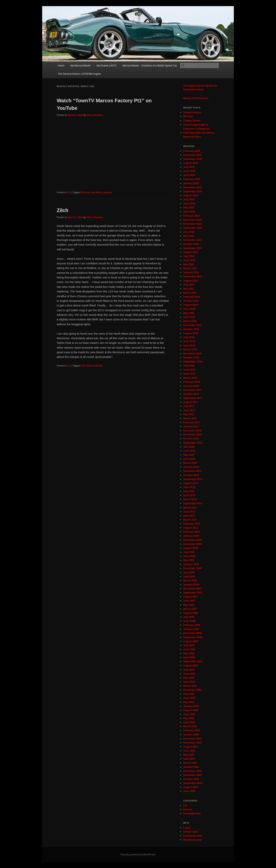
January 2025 (191, 183)
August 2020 (191, 305)
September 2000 (193, 783)
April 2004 (189, 682)
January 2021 (191, 301)
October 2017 (191, 394)
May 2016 (189, 455)
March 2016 (190, 463)
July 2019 (189, 337)
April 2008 (189, 576)
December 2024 (192, 187)
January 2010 (191, 536)
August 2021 (191, 281)
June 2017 (189, 410)
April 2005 (189, 657)
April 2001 (189, 759)
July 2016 (189, 447)
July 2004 (189, 670)
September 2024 (193, 191)
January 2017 (191, 426)
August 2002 (191, 710)
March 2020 (190, 321)
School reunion (192, 112)
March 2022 (190, 268)
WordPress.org (192, 840)
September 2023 (193, 228)
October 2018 (191, 358)
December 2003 (192, 690)
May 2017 (189, 414)
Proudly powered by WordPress (138, 855)
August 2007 (191, 597)
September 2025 (193, 159)
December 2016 (192, 430)
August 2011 (191, 528)
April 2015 (189, 495)
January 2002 (191, 735)
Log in (187, 828)
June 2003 (189, 698)
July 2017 (189, 406)
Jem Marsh (97, 192)
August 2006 (191, 613)
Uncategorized (192, 813)
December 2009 (192, 540)
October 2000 (191, 779)
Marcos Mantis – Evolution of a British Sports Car (150, 66)
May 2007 (189, 605)
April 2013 (189, 516)
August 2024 (191, 195)
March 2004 (190, 686)
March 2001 (190, 763)
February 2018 (192, 382)
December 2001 (192, 739)
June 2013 (189, 512)
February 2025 (192, 179)
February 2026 (192, 151)
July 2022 (189, 256)
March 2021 (190, 293)
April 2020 (189, 317)
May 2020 (189, 313)
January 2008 (191, 585)
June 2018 (189, 370)
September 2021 (193, 276)
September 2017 (193, 398)
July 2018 (189, 366)
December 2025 (192, 155)
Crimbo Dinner (192, 121)
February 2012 (192, 524)
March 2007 (190, 609)
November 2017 (192, 390)
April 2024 (189, 212)
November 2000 (192, 775)
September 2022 (193, 248)
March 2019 (190, 349)
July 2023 (189, 232)
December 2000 (192, 771)
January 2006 (191, 629)
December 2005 (192, 633)
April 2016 (189, 459)
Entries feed (190, 832)
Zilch (63, 210)
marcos (108, 192)
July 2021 (189, 285)
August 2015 (191, 483)
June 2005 (189, 649)
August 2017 (191, 402)
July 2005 (189, 645)
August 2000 (191, 787)
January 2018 (191, 386)
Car (69, 192)
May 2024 (189, 208)
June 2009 (189, 556)
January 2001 (191, 767)
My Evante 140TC (107, 66)
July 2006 (189, 617)
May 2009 (189, 560)
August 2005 (191, 641)
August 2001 (191, 747)
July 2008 (189, 572)
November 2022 (192, 240)
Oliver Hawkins (95, 115)
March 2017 (190, 418)
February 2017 (192, 422)
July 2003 (189, 694)
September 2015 (193, 479)
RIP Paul (188, 116)
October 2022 (191, 244)
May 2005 (189, 653)
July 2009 (189, 552)
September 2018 (193, 362)
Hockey (188, 809)
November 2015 (192, 471)
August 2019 (191, 333)
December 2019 (192, 325)
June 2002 (189, 714)
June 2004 (189, 674)
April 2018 (189, 374)
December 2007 (192, 589)
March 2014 (190, 508)
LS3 (83, 366)
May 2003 (189, 702)
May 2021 (189, 289)
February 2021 (192, 297)
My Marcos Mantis (80, 66)
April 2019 (189, 345)
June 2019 (189, 341)
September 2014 (193, 503)
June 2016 (189, 451)
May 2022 (189, 264)
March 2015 (190, 499)
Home (61, 66)
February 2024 (192, 216)
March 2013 (190, 520)
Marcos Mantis (94, 366)
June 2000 (189, 791)
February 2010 (192, 532)
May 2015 (189, 491)
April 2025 (189, 175)
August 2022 (191, 252)
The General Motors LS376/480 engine (79, 74)
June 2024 (189, 203)
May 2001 (189, 755)
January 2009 (191, 564)
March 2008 (190, 580)
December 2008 (192, 568)
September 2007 (193, 593)
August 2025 (191, 163)
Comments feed (193, 836)
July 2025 (189, 167)
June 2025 (189, 171)
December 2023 (192, 220)
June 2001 (189, 751)
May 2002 (189, 718)
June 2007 (189, 601)
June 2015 (189, 487)
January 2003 (191, 706)
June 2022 (189, 260)
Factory (85, 192)
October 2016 (191, 439)
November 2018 (192, 354)
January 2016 (191, 467)
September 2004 (193, 661)
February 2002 (192, 730)
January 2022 (191, 272)
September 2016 (193, 443)
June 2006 (189, 621)
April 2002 (189, 722)
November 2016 (192, 434)
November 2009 (192, 544)
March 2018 (190, 378)
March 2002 (190, 726)
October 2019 (191, 329)
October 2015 (191, 475)
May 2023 (189, 236)
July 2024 (189, 199)
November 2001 (192, 743)
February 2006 (192, 625)
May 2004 (189, 678)
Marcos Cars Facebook (196, 98)
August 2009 (191, 548)
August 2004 (191, 665)
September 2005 (193, 637)
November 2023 (192, 224)
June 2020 (189, 309)
